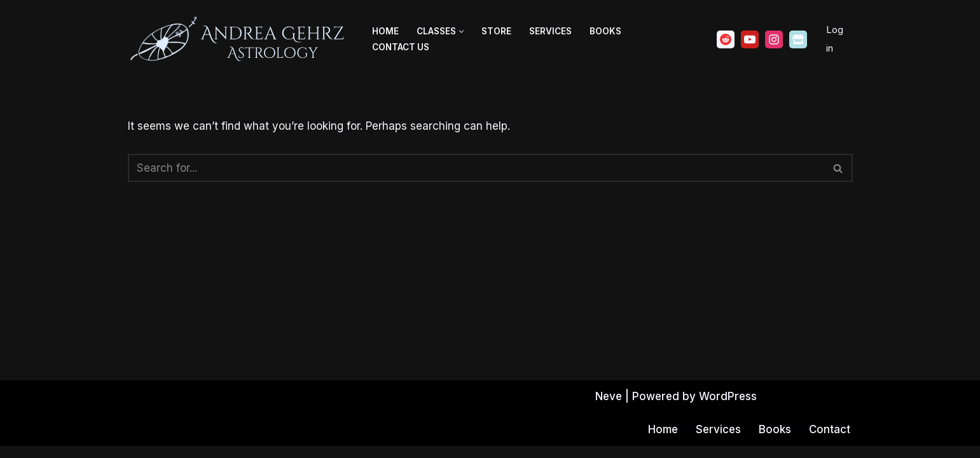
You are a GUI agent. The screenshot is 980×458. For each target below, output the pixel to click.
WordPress (729, 408)
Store (496, 31)
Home (385, 31)
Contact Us (401, 47)
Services (550, 31)
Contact (829, 441)
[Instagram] (774, 39)
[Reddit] (726, 39)
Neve (608, 408)
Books (605, 31)
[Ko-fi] (798, 39)
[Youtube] (750, 39)
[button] (461, 31)
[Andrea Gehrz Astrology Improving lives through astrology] (239, 39)
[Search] (476, 168)
